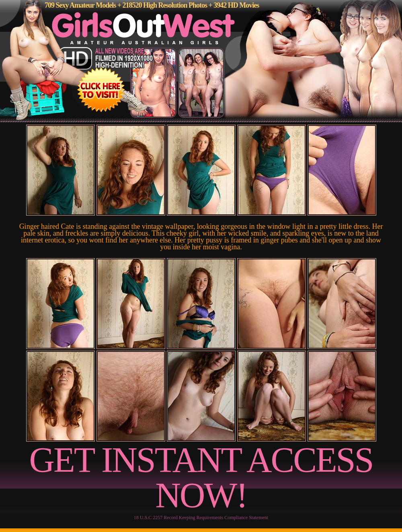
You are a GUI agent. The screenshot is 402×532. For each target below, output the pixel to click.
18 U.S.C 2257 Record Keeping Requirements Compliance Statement (201, 518)
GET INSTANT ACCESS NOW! (201, 478)
